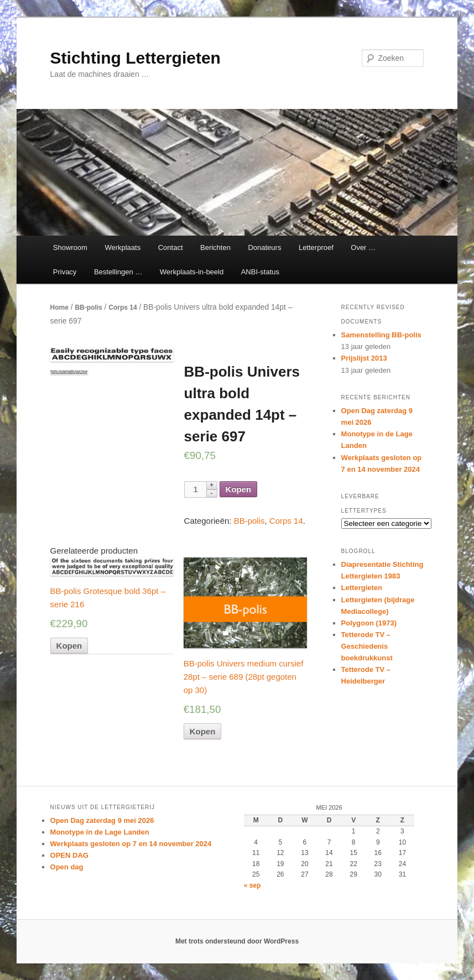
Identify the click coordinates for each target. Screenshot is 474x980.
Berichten (215, 247)
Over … (363, 247)
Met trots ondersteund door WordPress (237, 941)
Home (59, 307)
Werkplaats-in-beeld (192, 272)
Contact (171, 247)
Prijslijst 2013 (364, 358)
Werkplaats (123, 247)
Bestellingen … (118, 272)
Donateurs (264, 247)
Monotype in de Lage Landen (100, 832)
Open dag (67, 867)
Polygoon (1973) (369, 623)
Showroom (70, 247)
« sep (252, 885)
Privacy (65, 272)
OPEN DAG (69, 855)
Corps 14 (123, 307)
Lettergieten (362, 588)
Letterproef (316, 247)
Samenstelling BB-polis (381, 335)
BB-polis (88, 307)
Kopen (239, 489)
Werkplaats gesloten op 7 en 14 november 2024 (131, 844)
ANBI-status (260, 272)
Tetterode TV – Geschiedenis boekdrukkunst (367, 646)
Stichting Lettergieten (136, 58)
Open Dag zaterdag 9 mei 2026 (102, 820)
